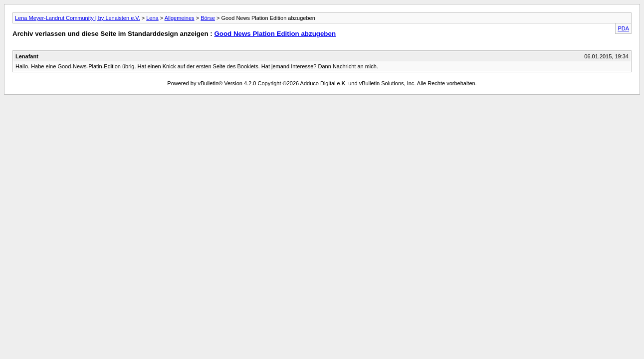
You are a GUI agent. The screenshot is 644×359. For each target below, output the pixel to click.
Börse (208, 18)
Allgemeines (180, 18)
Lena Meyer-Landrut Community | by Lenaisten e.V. (78, 18)
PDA (623, 28)
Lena (152, 18)
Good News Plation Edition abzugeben (275, 34)
